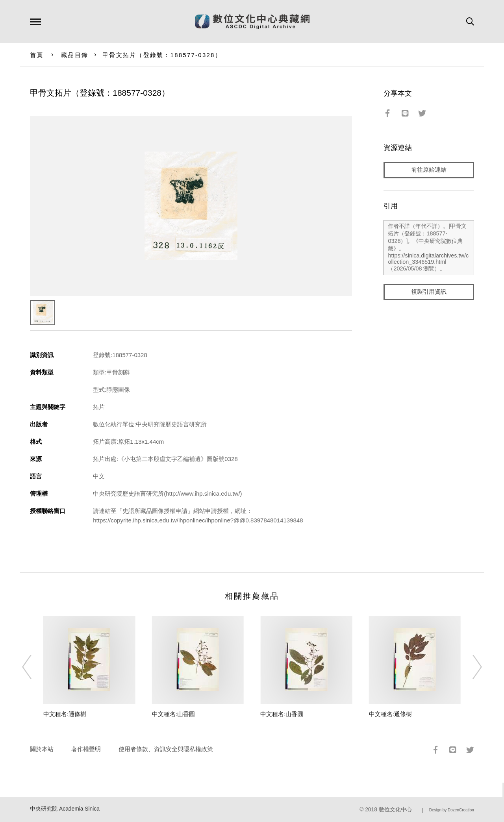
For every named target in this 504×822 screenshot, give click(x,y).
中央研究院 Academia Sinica (65, 809)
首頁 (37, 55)
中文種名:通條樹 (65, 714)
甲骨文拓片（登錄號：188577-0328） (162, 55)
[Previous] (34, 667)
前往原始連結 (429, 170)
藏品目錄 (75, 55)
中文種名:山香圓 (173, 714)
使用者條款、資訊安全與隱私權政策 (166, 749)
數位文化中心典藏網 (252, 22)
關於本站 (42, 749)
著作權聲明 (86, 749)
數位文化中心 (395, 810)
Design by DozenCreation (452, 810)
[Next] (470, 667)
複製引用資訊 (429, 292)
